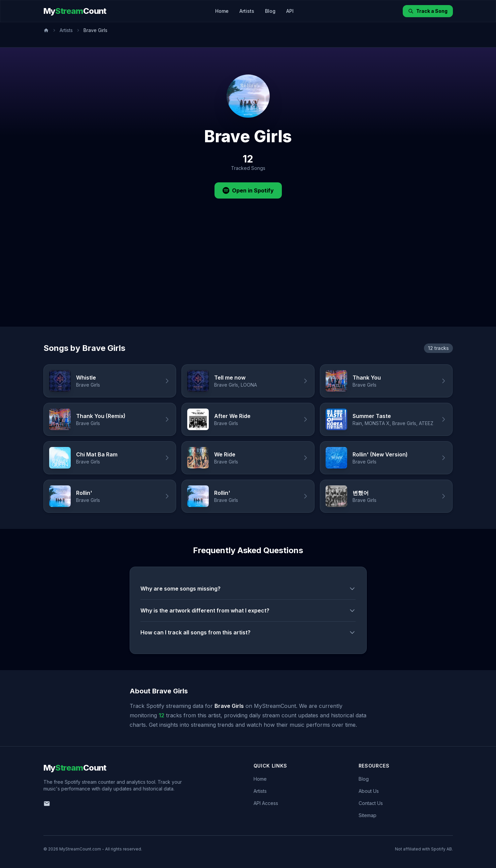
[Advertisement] (248, 276)
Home (222, 11)
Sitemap (368, 815)
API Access (266, 803)
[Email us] (47, 804)
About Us (369, 791)
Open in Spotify (248, 190)
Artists (247, 11)
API (290, 11)
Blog (270, 11)
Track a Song (428, 11)
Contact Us (371, 803)
